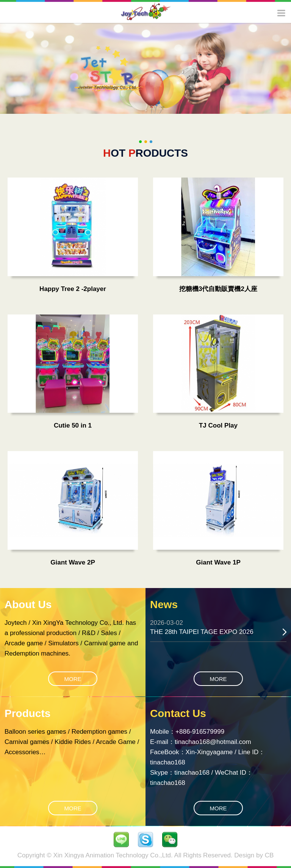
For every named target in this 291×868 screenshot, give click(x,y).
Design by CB (254, 855)
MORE (73, 679)
